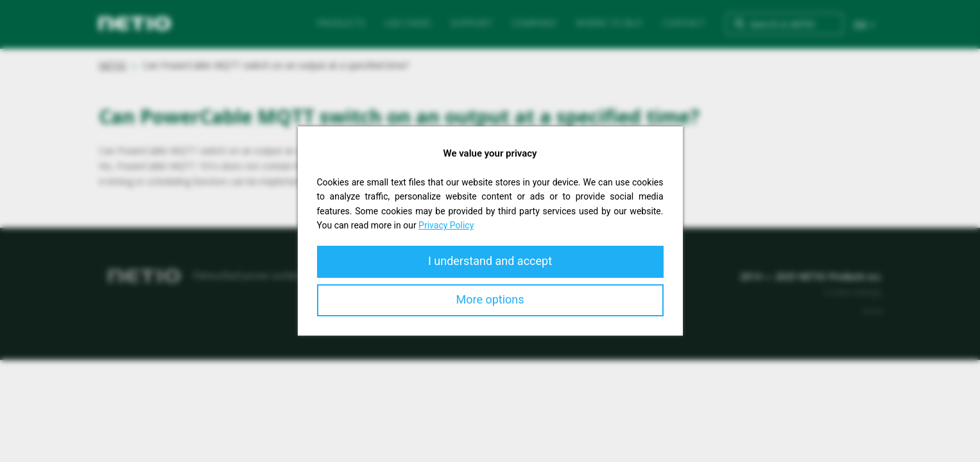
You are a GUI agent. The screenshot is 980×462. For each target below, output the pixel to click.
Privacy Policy (446, 225)
